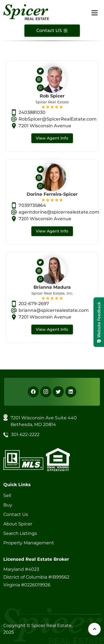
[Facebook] (33, 392)
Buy (8, 505)
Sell (7, 495)
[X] (58, 392)
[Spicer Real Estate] (26, 12)
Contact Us (16, 514)
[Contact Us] (52, 31)
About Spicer (18, 524)
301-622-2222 (25, 434)
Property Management (29, 543)
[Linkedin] (71, 392)
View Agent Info (52, 138)
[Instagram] (46, 392)
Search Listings (20, 533)
